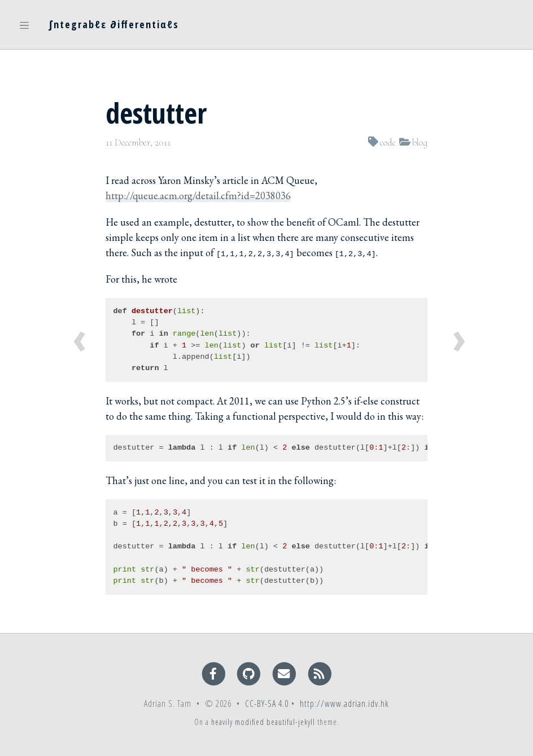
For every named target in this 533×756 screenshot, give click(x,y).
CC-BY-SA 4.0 (267, 704)
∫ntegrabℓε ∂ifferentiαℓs (114, 24)
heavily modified (238, 722)
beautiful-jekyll (291, 722)
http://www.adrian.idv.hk (344, 704)
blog (420, 142)
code (388, 142)
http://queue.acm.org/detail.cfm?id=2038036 (198, 195)
